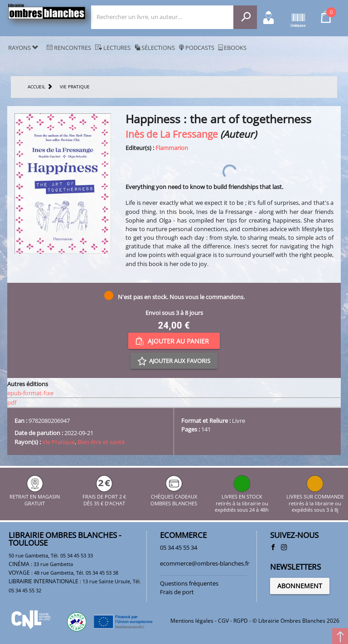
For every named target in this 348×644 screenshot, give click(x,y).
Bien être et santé (101, 442)
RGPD (241, 621)
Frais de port (177, 592)
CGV (223, 621)
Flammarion (172, 148)
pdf (12, 402)
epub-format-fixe (30, 393)
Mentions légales (192, 621)
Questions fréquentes (189, 583)
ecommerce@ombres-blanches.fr (205, 563)
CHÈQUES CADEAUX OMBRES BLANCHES (174, 497)
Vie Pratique (58, 442)
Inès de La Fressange (172, 134)
